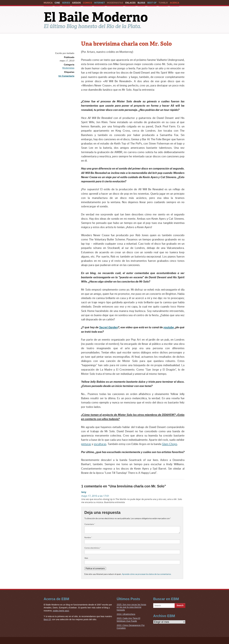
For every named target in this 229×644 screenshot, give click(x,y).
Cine (57, 3)
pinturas (86, 444)
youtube (169, 327)
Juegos (76, 3)
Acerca (175, 3)
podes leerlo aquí (61, 611)
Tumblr (163, 3)
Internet (99, 3)
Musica (48, 3)
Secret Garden (108, 327)
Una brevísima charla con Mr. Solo (126, 44)
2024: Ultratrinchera (126, 614)
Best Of (152, 3)
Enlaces (130, 3)
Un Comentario (66, 76)
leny (84, 492)
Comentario (90, 524)
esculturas (100, 444)
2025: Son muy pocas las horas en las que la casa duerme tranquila (131, 607)
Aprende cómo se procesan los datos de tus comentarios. (147, 574)
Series (66, 3)
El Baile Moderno (96, 17)
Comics (87, 3)
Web (86, 558)
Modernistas (115, 3)
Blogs (141, 3)
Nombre (88, 538)
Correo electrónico (93, 548)
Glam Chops (170, 444)
